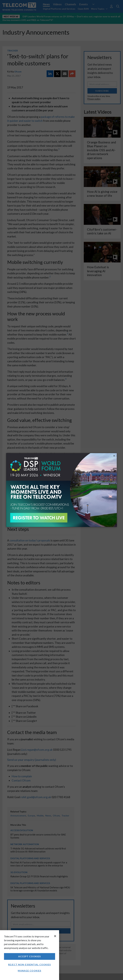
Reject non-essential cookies (29, 965)
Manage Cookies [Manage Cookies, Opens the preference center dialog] (29, 971)
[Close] (55, 936)
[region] (30, 955)
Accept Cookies (29, 956)
